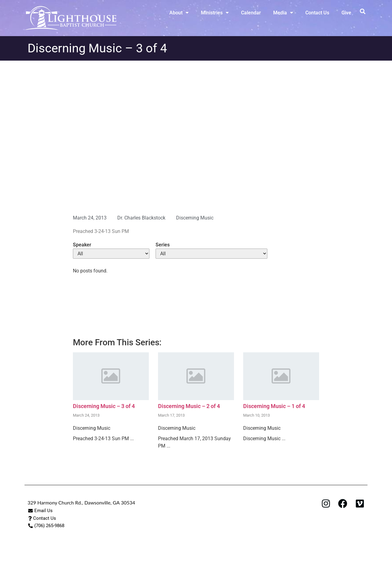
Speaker (82, 245)
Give (346, 13)
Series (163, 245)
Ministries (215, 13)
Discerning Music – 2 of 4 (189, 406)
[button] (362, 11)
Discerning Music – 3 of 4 (104, 406)
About (179, 13)
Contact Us (317, 13)
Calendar (251, 13)
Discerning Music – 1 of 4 (274, 406)
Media (283, 13)
